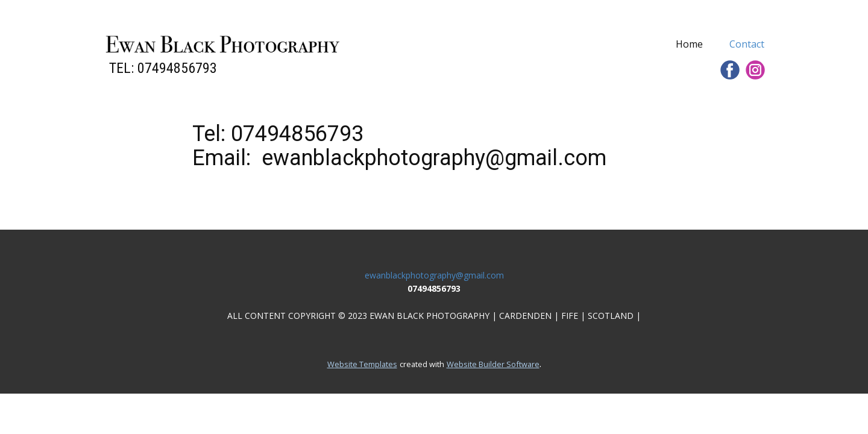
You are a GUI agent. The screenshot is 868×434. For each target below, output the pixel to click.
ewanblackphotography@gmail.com (434, 275)
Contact (747, 44)
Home (689, 44)
